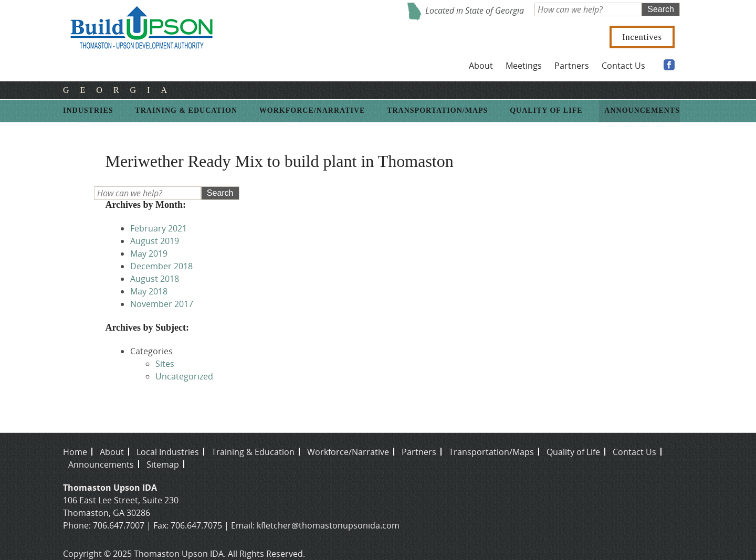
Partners (572, 66)
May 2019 (149, 253)
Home (75, 452)
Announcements (642, 110)
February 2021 (159, 228)
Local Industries (168, 452)
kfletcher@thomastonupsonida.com (328, 525)
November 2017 (162, 304)
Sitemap (163, 464)
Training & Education (186, 110)
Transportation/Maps (437, 110)
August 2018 (155, 279)
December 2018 (161, 266)
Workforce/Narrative (312, 110)
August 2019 (155, 241)
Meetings (524, 66)
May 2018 (149, 291)
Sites (165, 364)
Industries (88, 110)
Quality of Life (546, 110)
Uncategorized (184, 376)
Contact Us (623, 66)
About (481, 66)
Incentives (642, 37)
